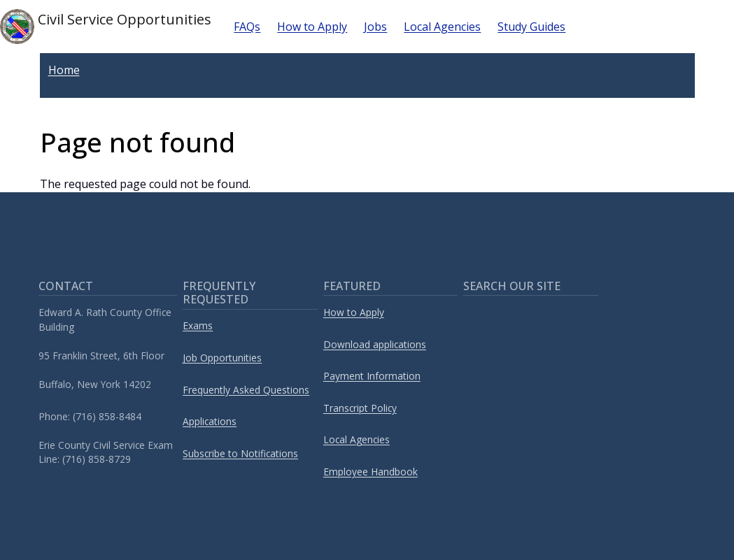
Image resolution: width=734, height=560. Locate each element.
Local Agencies (442, 27)
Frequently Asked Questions (246, 390)
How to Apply (312, 27)
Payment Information (372, 376)
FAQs (247, 27)
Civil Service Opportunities (106, 27)
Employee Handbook (370, 472)
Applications (210, 421)
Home (64, 70)
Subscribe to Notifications (240, 453)
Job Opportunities (222, 358)
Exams (198, 325)
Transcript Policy (360, 408)
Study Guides (531, 27)
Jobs (375, 27)
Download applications (375, 344)
